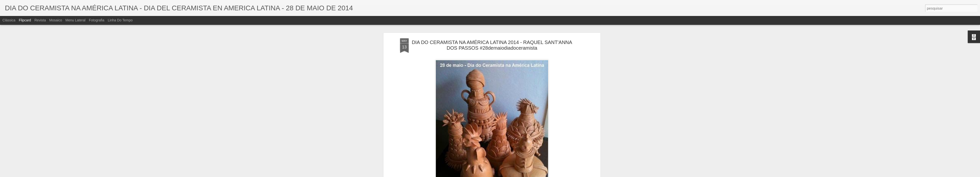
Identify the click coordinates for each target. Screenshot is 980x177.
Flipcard (25, 20)
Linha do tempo (120, 20)
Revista (40, 20)
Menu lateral (75, 20)
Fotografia (97, 20)
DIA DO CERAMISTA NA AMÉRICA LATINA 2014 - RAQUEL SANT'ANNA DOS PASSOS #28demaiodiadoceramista (492, 40)
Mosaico (56, 20)
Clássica (9, 20)
